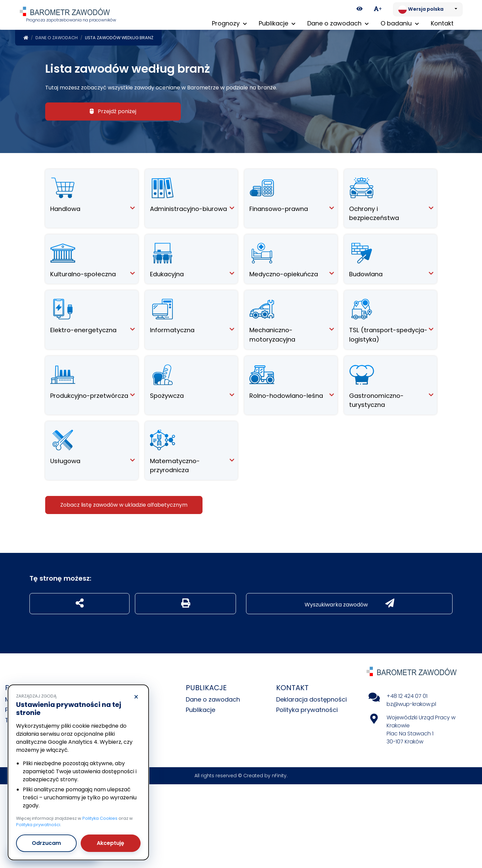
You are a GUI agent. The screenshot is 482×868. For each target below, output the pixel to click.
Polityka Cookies (100, 818)
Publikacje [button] (277, 23)
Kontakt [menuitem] (442, 23)
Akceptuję (110, 843)
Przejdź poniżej (113, 110)
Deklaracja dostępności (311, 698)
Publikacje (200, 708)
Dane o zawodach (57, 36)
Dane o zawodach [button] (338, 23)
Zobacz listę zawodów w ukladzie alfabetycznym (124, 503)
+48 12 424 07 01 (407, 695)
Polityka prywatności (307, 708)
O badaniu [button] (400, 23)
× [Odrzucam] (136, 697)
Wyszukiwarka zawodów (349, 602)
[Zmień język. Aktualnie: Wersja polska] (428, 9)
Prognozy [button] (229, 23)
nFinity (279, 774)
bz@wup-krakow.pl (411, 703)
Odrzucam (46, 843)
